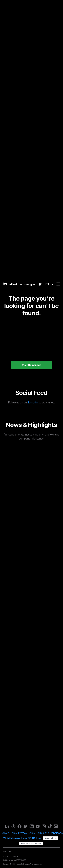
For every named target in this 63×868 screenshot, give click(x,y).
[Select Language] (49, 284)
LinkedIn (33, 402)
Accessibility (51, 838)
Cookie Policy (9, 833)
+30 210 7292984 (12, 856)
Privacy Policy (27, 833)
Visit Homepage (32, 365)
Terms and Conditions (49, 833)
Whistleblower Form (15, 838)
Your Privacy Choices (31, 843)
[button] (40, 284)
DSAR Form (35, 838)
